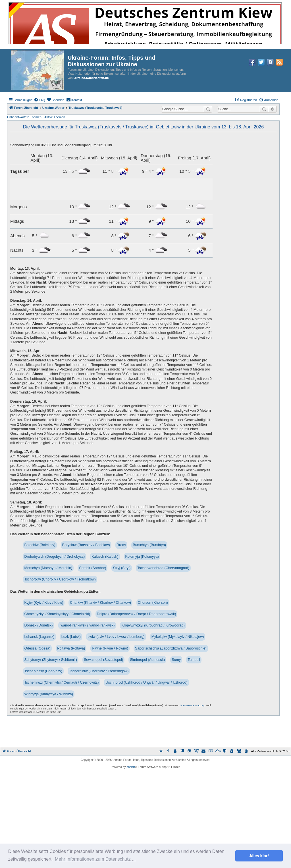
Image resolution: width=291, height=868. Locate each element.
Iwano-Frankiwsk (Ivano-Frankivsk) (87, 625)
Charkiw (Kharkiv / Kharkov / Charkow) (100, 603)
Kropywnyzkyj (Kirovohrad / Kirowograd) (153, 625)
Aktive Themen (55, 117)
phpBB (131, 767)
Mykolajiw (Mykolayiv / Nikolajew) (178, 637)
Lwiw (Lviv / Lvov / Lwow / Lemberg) (116, 637)
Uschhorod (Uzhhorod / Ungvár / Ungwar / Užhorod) (146, 682)
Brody (121, 545)
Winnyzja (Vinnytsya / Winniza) (49, 694)
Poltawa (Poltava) (71, 648)
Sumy (176, 660)
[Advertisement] (145, 731)
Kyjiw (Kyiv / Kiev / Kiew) (44, 603)
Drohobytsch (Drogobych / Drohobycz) (55, 557)
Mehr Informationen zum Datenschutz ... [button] (95, 859)
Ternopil (194, 660)
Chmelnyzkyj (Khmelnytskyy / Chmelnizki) (57, 614)
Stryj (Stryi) (122, 568)
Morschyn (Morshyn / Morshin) (48, 568)
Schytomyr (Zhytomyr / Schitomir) (51, 660)
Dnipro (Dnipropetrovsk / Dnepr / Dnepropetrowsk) (137, 614)
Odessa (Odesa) (38, 648)
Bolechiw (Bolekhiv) (40, 545)
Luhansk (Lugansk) (40, 637)
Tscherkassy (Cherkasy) (43, 671)
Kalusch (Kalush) (105, 557)
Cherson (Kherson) (153, 603)
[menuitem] (40, 100)
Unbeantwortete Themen (24, 117)
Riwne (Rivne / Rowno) (110, 648)
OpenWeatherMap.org (192, 705)
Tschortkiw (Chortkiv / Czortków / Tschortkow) (60, 579)
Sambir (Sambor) (93, 568)
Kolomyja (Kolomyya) (142, 557)
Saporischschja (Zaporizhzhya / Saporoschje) (171, 648)
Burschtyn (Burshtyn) (149, 545)
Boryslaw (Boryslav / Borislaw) (86, 545)
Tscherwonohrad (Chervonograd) (163, 568)
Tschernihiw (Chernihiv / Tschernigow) (99, 671)
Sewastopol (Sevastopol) (103, 660)
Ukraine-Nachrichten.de (91, 78)
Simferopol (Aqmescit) (147, 660)
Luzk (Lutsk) (71, 637)
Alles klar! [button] (259, 856)
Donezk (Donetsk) (39, 625)
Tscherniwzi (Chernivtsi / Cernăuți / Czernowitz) (62, 682)
